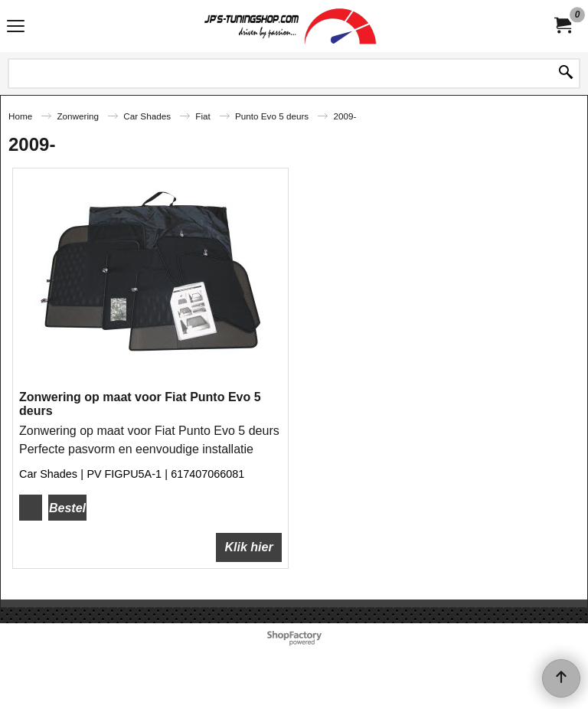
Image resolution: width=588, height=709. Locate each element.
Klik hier (248, 547)
